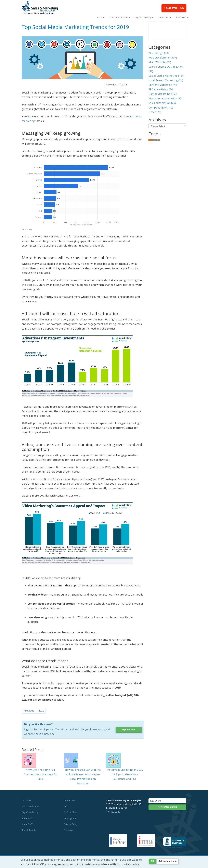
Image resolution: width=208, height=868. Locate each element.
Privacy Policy (71, 824)
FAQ (66, 806)
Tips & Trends (29, 830)
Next (41, 711)
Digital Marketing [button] (144, 17)
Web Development (31, 806)
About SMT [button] (182, 17)
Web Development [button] (120, 17)
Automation (27, 818)
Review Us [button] (162, 801)
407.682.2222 (113, 812)
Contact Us (69, 800)
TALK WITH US (174, 8)
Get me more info (167, 861)
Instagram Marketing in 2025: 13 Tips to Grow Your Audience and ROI (125, 774)
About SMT (27, 824)
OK (152, 861)
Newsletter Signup (167, 807)
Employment (70, 818)
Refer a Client (71, 812)
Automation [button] (164, 17)
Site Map (68, 830)
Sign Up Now (129, 730)
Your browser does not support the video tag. (167, 31)
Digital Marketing (30, 812)
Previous (29, 711)
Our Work (100, 17)
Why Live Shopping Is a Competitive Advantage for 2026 (41, 774)
